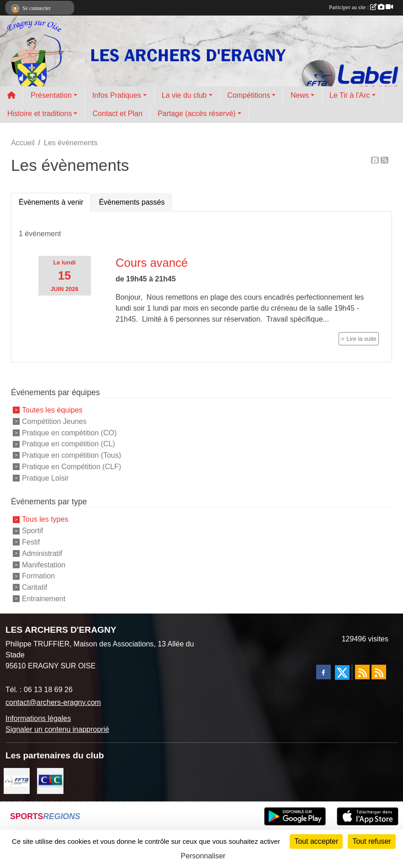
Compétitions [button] (249, 95)
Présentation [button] (51, 95)
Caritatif (34, 587)
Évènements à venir (51, 202)
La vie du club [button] (184, 95)
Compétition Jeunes (54, 421)
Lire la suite (362, 339)
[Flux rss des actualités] (362, 672)
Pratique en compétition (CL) (69, 444)
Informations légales (38, 718)
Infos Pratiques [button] (117, 95)
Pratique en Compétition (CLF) (72, 467)
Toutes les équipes (52, 410)
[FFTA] (17, 781)
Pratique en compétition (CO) (69, 432)
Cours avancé (152, 263)
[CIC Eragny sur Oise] (50, 781)
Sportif (32, 531)
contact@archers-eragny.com (53, 702)
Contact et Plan (117, 114)
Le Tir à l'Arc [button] (350, 95)
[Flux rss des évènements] (379, 672)
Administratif (42, 553)
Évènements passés (132, 202)
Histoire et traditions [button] (40, 114)
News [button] (300, 95)
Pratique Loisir (45, 478)
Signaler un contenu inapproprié (57, 729)
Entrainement (44, 599)
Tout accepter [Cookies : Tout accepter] (316, 841)
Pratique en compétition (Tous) (72, 455)
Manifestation (44, 564)
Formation (38, 576)
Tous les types (45, 519)
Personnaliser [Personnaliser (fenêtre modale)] (203, 856)
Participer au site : (361, 7)
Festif (31, 542)
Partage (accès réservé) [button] (197, 114)
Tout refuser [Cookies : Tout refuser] (371, 841)
